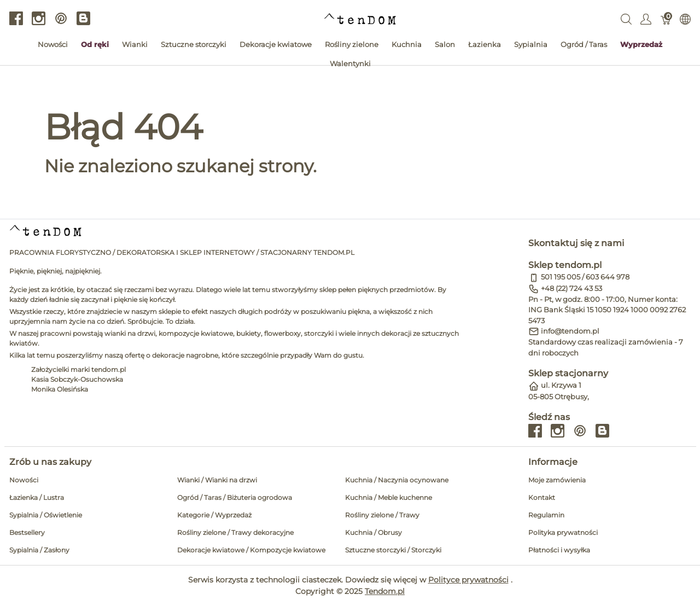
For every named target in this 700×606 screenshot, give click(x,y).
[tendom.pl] (360, 18)
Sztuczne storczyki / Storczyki (393, 550)
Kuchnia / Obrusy (374, 532)
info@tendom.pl (570, 331)
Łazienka (485, 44)
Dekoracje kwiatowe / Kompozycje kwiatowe (251, 550)
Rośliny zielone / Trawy (382, 515)
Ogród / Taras (584, 44)
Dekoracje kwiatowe (276, 44)
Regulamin (546, 515)
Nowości (53, 44)
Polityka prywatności (563, 532)
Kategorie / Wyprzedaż (214, 515)
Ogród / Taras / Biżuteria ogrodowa (235, 497)
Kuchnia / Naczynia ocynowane (397, 480)
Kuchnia (407, 44)
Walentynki (350, 63)
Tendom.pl (385, 591)
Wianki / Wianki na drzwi (217, 480)
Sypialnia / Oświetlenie (46, 515)
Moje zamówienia (557, 480)
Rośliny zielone (352, 44)
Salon (445, 44)
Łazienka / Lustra (37, 497)
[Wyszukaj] (626, 19)
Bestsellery (27, 532)
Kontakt (542, 497)
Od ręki (95, 44)
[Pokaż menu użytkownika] (646, 19)
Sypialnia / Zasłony (39, 550)
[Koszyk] (666, 19)
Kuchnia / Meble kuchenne (389, 497)
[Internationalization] (685, 19)
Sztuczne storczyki (194, 44)
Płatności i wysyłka (559, 550)
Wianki (135, 44)
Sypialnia (531, 44)
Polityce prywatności (468, 580)
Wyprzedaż (641, 44)
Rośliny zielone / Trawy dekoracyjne (235, 532)
